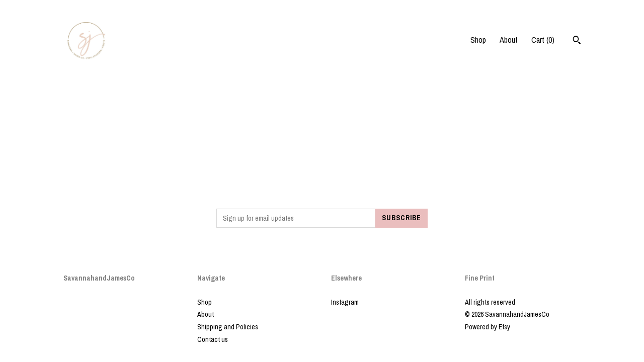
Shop (478, 40)
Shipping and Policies (228, 327)
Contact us (213, 339)
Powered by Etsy (488, 327)
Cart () (543, 40)
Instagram (345, 302)
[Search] (577, 41)
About (509, 40)
